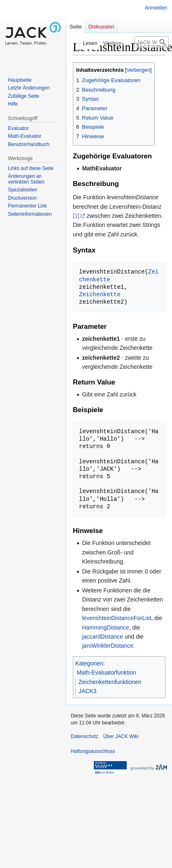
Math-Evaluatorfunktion (107, 672)
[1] (76, 216)
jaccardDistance (102, 637)
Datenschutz (85, 736)
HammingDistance (105, 627)
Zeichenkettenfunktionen (110, 682)
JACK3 (88, 691)
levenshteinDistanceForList (116, 618)
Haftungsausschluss (93, 751)
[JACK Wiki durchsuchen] (151, 42)
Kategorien (89, 663)
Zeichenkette (100, 294)
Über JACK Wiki (121, 736)
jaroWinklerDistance (107, 646)
